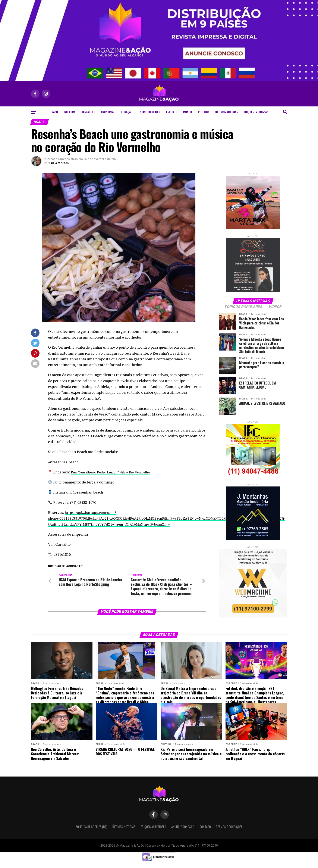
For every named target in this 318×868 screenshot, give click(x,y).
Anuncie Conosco (183, 833)
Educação (126, 112)
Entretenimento (149, 112)
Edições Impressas (256, 112)
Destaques (88, 112)
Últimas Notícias (227, 112)
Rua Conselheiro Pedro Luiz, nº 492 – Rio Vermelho (114, 472)
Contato (205, 833)
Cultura (70, 112)
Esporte (172, 112)
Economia (107, 112)
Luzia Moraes (59, 163)
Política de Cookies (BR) (91, 833)
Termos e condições (229, 833)
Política (204, 112)
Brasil (54, 112)
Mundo (188, 112)
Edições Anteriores (153, 833)
